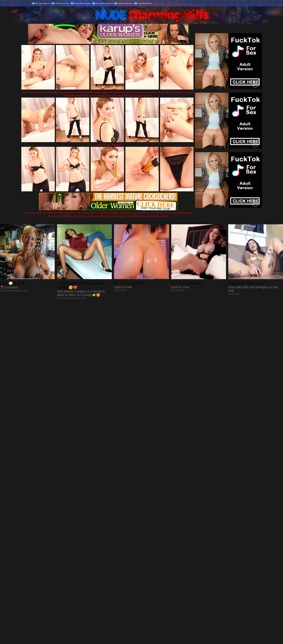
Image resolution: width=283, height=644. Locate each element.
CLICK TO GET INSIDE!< (108, 145)
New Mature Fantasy (104, 3)
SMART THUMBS (149, 551)
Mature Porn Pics (62, 3)
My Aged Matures (43, 3)
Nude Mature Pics (145, 3)
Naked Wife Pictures (83, 3)
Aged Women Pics (125, 3)
